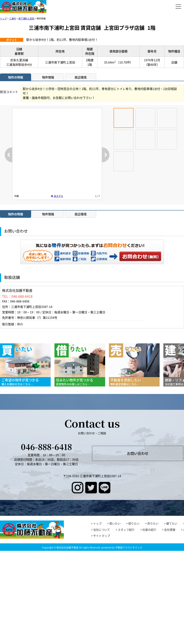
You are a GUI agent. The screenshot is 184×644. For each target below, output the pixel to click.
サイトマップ (102, 536)
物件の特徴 (16, 77)
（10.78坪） (125, 62)
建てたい (172, 523)
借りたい (134, 523)
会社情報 (170, 530)
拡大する (57, 196)
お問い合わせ (140, 256)
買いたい (115, 523)
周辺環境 (81, 77)
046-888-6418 (46, 447)
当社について (102, 530)
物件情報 (48, 77)
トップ (97, 523)
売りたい (153, 523)
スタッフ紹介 (126, 530)
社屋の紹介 (149, 530)
